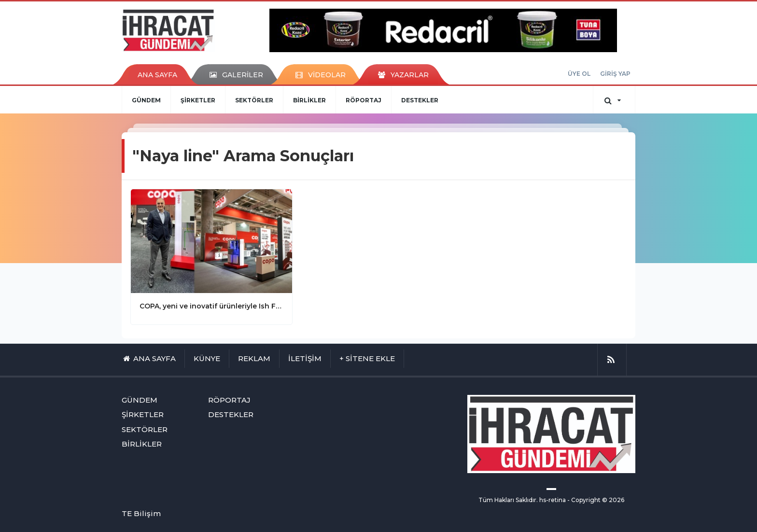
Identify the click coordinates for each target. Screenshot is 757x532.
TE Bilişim (141, 513)
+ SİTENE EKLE (367, 358)
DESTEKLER (420, 100)
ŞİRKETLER (198, 100)
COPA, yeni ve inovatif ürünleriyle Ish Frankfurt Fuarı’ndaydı (211, 306)
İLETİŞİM (305, 358)
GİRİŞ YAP (615, 74)
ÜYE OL (579, 74)
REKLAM (254, 358)
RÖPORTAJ (364, 100)
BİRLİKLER (309, 100)
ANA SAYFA (157, 75)
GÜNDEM (146, 100)
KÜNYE (207, 358)
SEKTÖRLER (254, 100)
